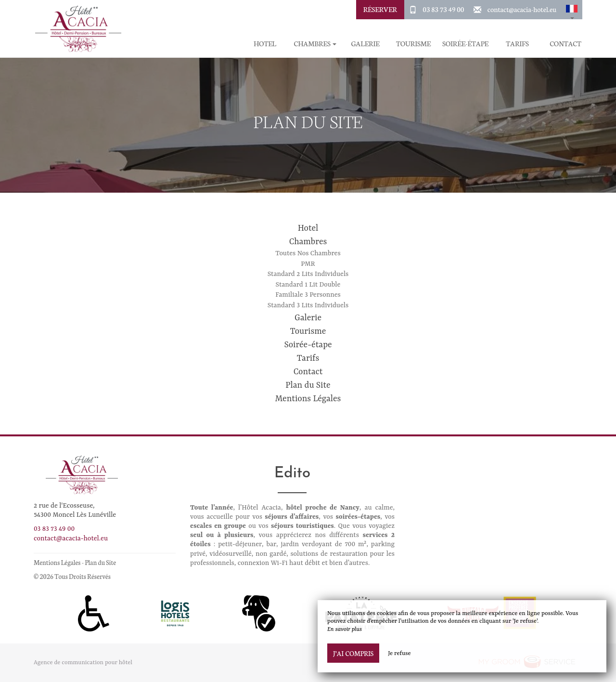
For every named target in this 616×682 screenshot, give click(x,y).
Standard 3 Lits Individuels (308, 305)
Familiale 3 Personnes (308, 295)
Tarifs (517, 44)
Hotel (265, 44)
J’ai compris (353, 653)
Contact (565, 44)
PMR (308, 264)
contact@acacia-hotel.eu (522, 9)
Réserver (380, 9)
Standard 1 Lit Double (308, 285)
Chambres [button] (315, 44)
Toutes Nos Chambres (308, 253)
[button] (572, 10)
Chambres (308, 242)
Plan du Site (308, 385)
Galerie (365, 44)
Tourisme (413, 44)
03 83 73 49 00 (443, 9)
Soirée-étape (465, 44)
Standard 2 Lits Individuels (308, 274)
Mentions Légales (308, 399)
